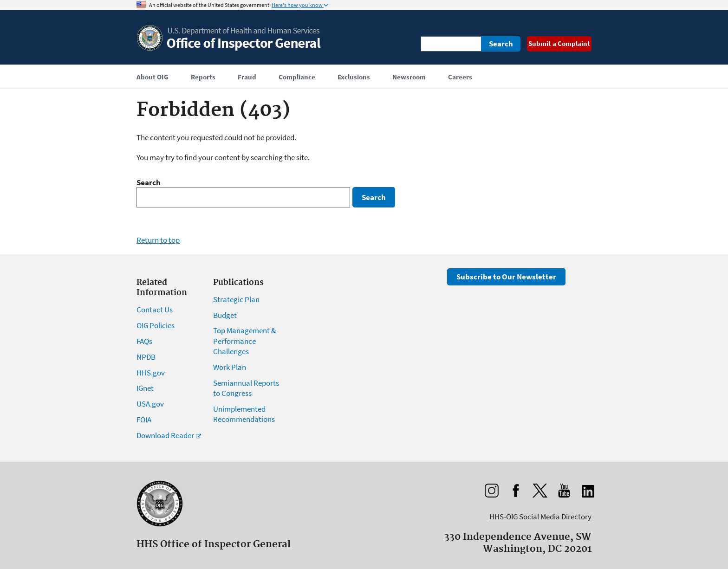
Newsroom (409, 77)
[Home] (229, 49)
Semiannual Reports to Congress (246, 388)
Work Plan (230, 367)
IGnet (145, 388)
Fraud (247, 77)
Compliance (297, 77)
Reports (203, 77)
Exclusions (354, 77)
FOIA (144, 420)
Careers (460, 77)
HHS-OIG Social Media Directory (540, 517)
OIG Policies (156, 325)
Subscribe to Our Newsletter (506, 277)
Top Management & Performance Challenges (244, 341)
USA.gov (150, 404)
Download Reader (165, 435)
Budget (225, 315)
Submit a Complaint (559, 43)
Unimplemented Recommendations (244, 414)
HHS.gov (151, 373)
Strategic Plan (236, 299)
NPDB (146, 357)
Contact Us (155, 310)
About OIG (153, 77)
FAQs (144, 341)
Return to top (158, 240)
